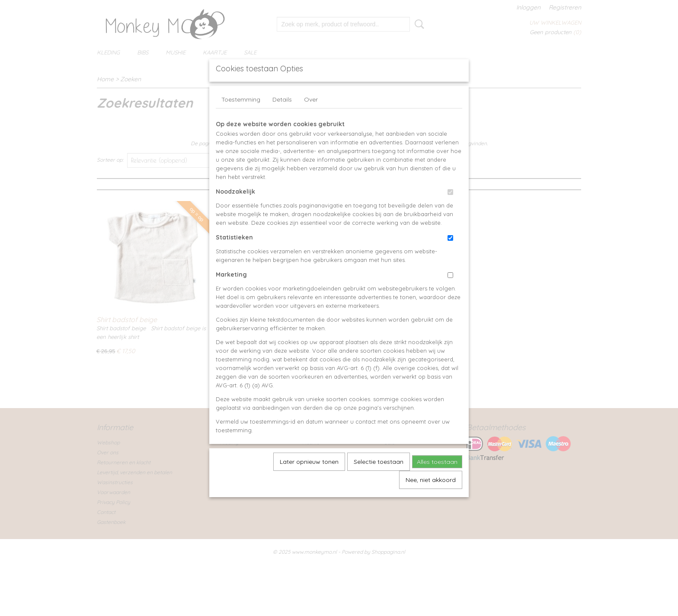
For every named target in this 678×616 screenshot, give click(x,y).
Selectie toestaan (379, 482)
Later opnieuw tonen (309, 482)
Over (311, 119)
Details (282, 119)
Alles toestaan (437, 482)
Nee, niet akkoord (431, 500)
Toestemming (241, 119)
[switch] (450, 212)
